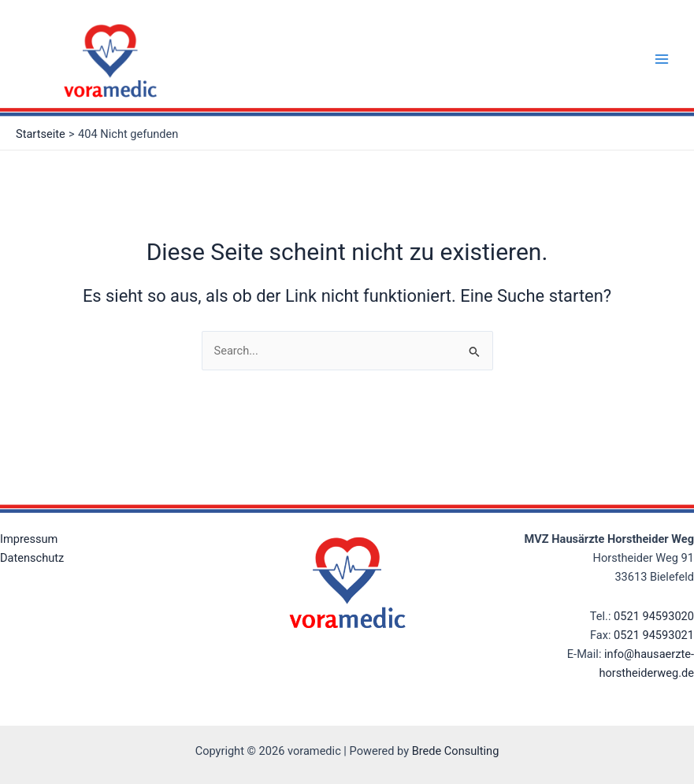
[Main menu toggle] (662, 59)
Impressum (29, 539)
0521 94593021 (654, 635)
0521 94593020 (654, 616)
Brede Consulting (456, 751)
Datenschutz (32, 558)
